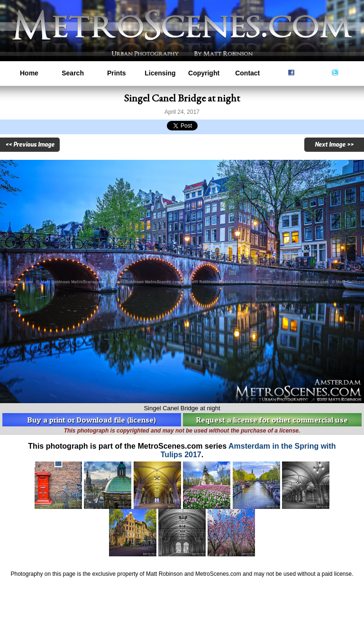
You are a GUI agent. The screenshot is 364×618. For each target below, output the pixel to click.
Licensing (160, 73)
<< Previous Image (30, 145)
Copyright (204, 73)
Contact (247, 73)
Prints (117, 73)
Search (73, 73)
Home (29, 73)
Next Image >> (334, 145)
